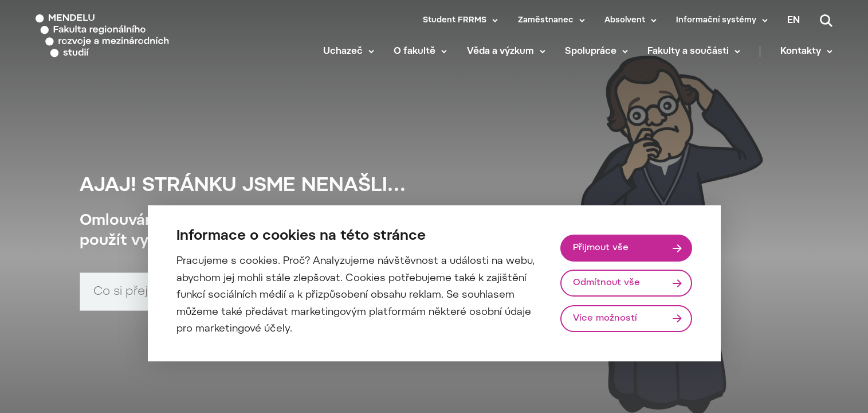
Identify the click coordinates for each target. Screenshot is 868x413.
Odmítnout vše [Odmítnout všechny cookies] (606, 283)
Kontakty (801, 52)
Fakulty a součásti (688, 52)
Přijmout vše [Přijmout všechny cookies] (601, 248)
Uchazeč (343, 52)
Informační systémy (716, 21)
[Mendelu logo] (103, 36)
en (794, 21)
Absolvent (625, 21)
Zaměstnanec (546, 21)
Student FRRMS (455, 21)
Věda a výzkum (500, 52)
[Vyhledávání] (826, 21)
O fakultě (415, 52)
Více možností (605, 318)
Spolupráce (591, 52)
